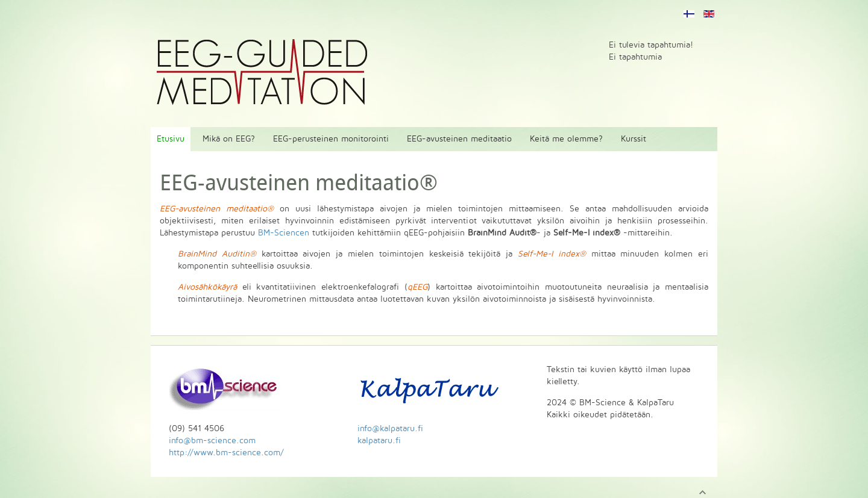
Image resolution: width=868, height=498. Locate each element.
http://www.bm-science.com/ (226, 453)
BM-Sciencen (284, 233)
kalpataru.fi (379, 440)
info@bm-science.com (212, 440)
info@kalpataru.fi (390, 428)
